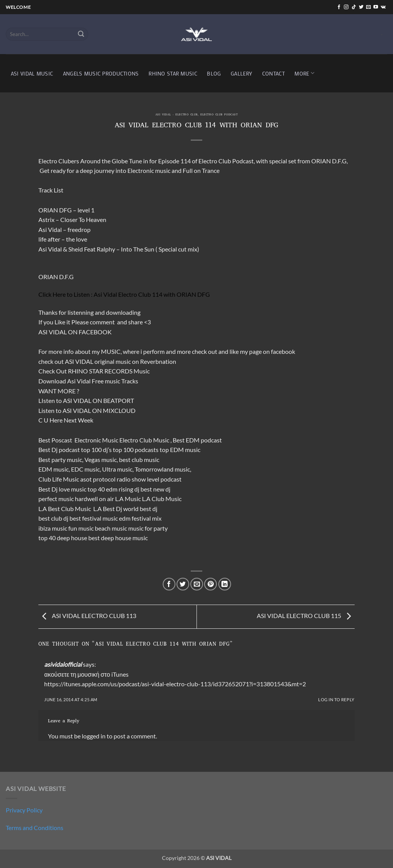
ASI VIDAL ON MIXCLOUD (99, 410)
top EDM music (180, 450)
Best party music (60, 459)
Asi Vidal (79, 381)
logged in (94, 736)
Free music (106, 381)
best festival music (94, 518)
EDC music (85, 469)
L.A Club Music (162, 499)
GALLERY (241, 73)
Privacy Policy (24, 810)
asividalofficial (63, 664)
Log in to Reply (336, 699)
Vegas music (101, 459)
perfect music (56, 499)
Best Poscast (55, 440)
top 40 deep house (63, 538)
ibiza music (53, 528)
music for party (148, 528)
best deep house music (118, 538)
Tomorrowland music (162, 469)
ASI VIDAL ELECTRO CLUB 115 (306, 616)
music (123, 361)
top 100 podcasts (136, 450)
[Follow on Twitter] (361, 7)
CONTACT (273, 73)
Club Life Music (59, 479)
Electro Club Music (145, 440)
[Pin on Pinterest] (211, 584)
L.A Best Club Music (65, 509)
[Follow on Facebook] (339, 7)
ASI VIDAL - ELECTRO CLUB (177, 115)
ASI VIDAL (79, 361)
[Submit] (81, 34)
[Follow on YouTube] (376, 7)
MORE (304, 73)
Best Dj (48, 489)
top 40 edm (102, 489)
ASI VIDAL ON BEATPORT (98, 400)
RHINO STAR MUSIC (173, 73)
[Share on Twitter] (183, 584)
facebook (283, 351)
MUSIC (111, 351)
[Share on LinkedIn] (225, 584)
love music (73, 489)
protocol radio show (119, 479)
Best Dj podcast (59, 450)
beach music (111, 528)
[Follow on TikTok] (354, 7)
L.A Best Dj (108, 509)
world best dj (140, 509)
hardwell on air (94, 499)
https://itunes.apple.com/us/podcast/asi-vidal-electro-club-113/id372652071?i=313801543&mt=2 (175, 684)
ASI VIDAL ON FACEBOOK (75, 332)
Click (45, 294)
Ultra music (117, 469)
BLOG (214, 73)
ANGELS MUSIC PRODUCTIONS (101, 73)
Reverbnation (158, 361)
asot (86, 479)
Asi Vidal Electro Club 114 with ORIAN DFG (152, 294)
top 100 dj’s (96, 450)
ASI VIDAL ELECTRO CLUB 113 (87, 616)
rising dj (129, 489)
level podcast (164, 479)
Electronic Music (96, 440)
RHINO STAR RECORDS (100, 371)
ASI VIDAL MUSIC (32, 73)
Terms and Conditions (35, 828)
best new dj (155, 489)
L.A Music (128, 499)
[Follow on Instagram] (346, 7)
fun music (81, 528)
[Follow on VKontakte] (383, 7)
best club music (139, 459)
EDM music (54, 469)
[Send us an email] (368, 7)
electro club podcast (219, 115)
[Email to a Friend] (197, 584)
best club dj (53, 518)
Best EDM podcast (197, 440)
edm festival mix (140, 518)
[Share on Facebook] (169, 584)
